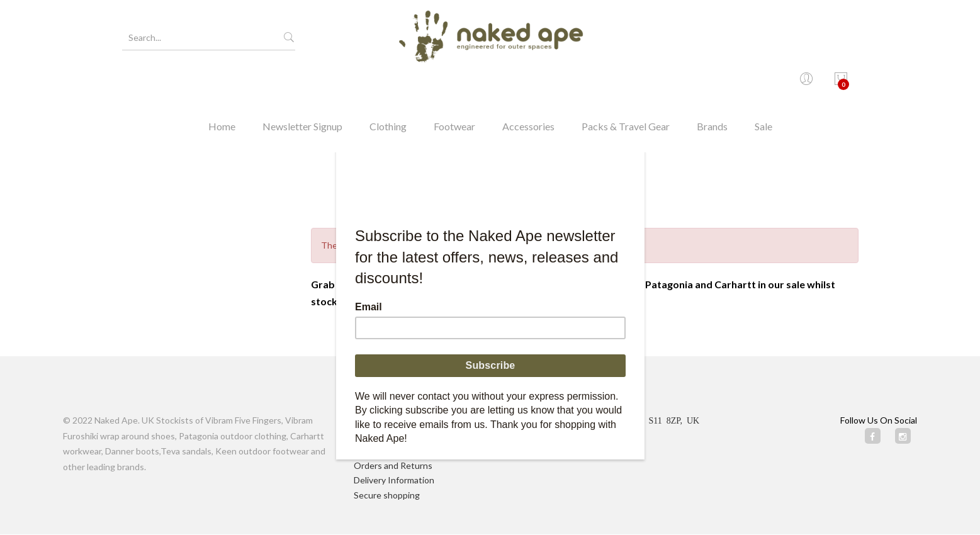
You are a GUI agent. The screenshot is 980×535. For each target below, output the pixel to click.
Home (222, 85)
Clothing (388, 85)
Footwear (454, 85)
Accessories (528, 85)
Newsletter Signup (302, 85)
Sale (763, 85)
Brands (712, 85)
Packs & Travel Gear (626, 85)
